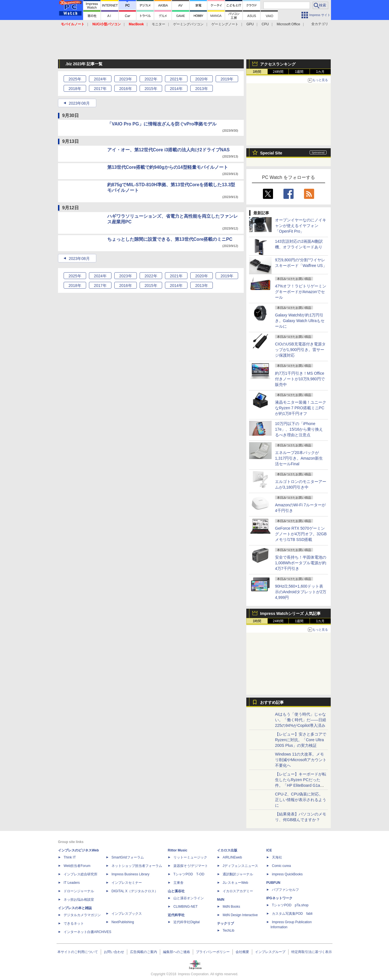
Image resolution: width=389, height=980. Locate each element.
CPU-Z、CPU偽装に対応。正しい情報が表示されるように (301, 800)
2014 (176, 89)
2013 (201, 89)
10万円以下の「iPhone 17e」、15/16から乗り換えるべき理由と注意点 (299, 429)
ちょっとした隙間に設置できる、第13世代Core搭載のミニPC (170, 239)
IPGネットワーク (279, 898)
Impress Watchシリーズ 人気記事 (290, 613)
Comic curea (281, 866)
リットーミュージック (190, 857)
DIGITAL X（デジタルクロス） (135, 891)
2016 (125, 89)
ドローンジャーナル (79, 891)
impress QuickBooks (287, 874)
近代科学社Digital (186, 922)
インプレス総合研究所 (81, 874)
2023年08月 (79, 103)
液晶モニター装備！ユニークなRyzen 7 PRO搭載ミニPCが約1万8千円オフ (301, 408)
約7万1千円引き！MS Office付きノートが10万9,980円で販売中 (300, 379)
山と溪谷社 (176, 891)
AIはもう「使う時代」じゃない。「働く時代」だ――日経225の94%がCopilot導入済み (301, 720)
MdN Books (231, 907)
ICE (269, 850)
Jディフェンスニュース (240, 866)
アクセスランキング (278, 64)
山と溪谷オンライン (189, 898)
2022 (151, 79)
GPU (250, 24)
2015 (151, 89)
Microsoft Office (288, 24)
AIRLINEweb (232, 857)
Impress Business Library (130, 874)
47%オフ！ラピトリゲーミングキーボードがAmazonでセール (301, 292)
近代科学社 (176, 915)
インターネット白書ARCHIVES (87, 932)
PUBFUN (273, 883)
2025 (75, 79)
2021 (176, 79)
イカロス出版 (227, 850)
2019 (227, 79)
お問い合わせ (114, 952)
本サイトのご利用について (78, 952)
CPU (265, 24)
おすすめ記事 (272, 702)
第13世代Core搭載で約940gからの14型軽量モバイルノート (168, 167)
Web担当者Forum (77, 866)
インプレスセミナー (127, 883)
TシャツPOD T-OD (189, 874)
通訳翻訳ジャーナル (238, 874)
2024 (100, 79)
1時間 (257, 72)
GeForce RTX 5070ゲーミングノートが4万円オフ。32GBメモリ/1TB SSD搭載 (301, 534)
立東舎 (178, 883)
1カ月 (320, 72)
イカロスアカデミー (238, 891)
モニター (158, 24)
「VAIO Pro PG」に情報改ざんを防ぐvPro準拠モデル (162, 124)
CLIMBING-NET (185, 907)
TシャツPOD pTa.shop (290, 905)
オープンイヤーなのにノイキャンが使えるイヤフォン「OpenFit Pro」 (301, 226)
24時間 (278, 72)
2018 (75, 89)
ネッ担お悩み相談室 (79, 900)
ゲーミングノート (225, 24)
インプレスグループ (270, 952)
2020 (201, 79)
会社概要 (242, 952)
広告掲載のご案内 (144, 952)
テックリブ (225, 923)
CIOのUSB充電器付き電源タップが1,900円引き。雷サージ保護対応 (300, 350)
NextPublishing (123, 922)
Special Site (271, 153)
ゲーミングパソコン (188, 24)
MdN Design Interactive (240, 915)
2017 (100, 89)
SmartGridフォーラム (128, 857)
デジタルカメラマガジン (82, 915)
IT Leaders (72, 883)
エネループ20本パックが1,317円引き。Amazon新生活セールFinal (299, 458)
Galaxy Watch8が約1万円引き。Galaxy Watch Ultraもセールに (300, 321)
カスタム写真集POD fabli (292, 914)
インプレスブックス (127, 914)
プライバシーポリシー (213, 952)
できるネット (74, 923)
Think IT (70, 857)
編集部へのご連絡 (176, 952)
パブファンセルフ (285, 890)
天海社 (277, 857)
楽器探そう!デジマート (191, 866)
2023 (125, 79)
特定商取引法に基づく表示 (312, 952)
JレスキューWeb (235, 883)
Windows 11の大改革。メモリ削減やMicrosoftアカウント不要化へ (301, 760)
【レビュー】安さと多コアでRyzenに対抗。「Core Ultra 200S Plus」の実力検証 (301, 740)
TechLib (228, 930)
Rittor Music (177, 850)
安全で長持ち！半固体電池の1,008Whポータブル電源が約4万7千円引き (301, 563)
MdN (221, 900)
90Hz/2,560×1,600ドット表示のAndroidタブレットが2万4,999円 (301, 592)
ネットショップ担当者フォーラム (137, 866)
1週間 (299, 72)
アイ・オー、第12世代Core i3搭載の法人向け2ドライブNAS (168, 150)
